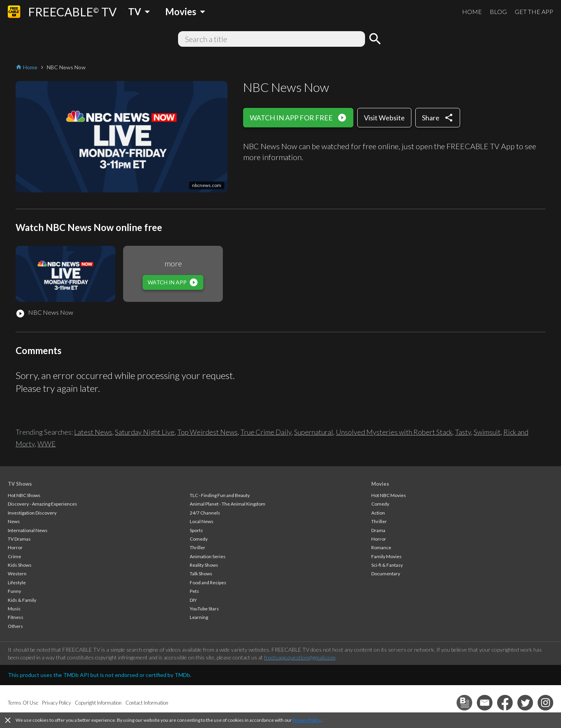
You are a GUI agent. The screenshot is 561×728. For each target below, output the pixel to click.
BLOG (498, 11)
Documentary (386, 574)
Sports (196, 530)
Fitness (16, 617)
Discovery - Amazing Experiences (42, 504)
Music (14, 609)
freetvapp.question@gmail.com (300, 657)
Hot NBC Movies (389, 495)
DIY (193, 600)
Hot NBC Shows (24, 495)
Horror (15, 547)
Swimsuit (487, 432)
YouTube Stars (204, 609)
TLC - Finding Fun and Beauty (220, 495)
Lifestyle (17, 583)
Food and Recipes (208, 583)
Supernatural (314, 432)
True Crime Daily (266, 432)
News (14, 521)
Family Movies (386, 556)
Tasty (463, 432)
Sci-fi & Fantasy (387, 565)
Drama (378, 530)
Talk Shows (201, 574)
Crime (14, 556)
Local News (202, 521)
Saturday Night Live (145, 432)
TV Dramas (19, 539)
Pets (194, 591)
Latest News (93, 432)
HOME (472, 11)
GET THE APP (534, 11)
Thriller (198, 547)
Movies (380, 484)
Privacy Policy (307, 720)
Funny (14, 591)
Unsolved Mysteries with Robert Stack (394, 432)
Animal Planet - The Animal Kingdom (228, 504)
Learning (199, 617)
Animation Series (208, 556)
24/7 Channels (205, 513)
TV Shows (20, 484)
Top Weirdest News (207, 432)
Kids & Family (22, 600)
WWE (47, 444)
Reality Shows (204, 565)
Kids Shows (20, 565)
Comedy (199, 539)
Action (378, 513)
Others (15, 626)
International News (28, 530)
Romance (381, 547)
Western (17, 574)
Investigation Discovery (32, 513)
